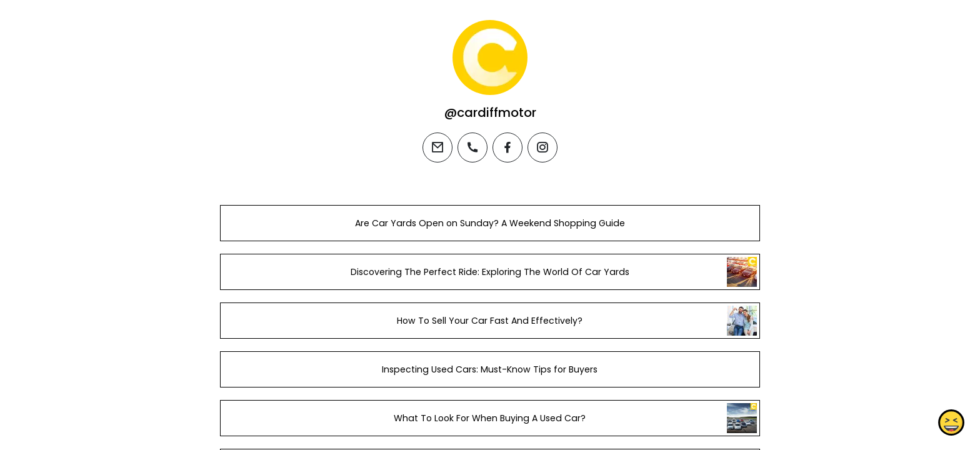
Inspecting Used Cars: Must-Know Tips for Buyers (490, 369)
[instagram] (542, 147)
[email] (437, 147)
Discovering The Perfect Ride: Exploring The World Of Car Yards (490, 272)
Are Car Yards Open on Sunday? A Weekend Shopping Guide (490, 223)
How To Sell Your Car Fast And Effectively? (490, 321)
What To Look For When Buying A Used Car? (490, 418)
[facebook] (507, 147)
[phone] (472, 147)
